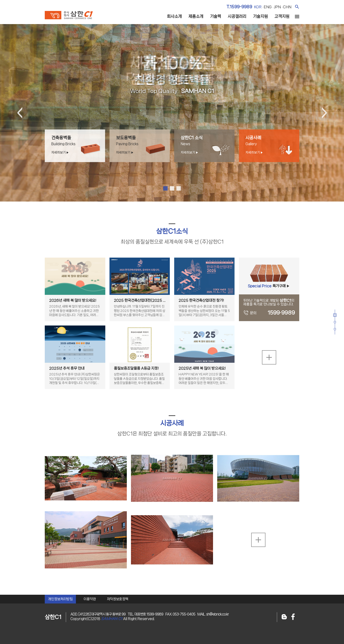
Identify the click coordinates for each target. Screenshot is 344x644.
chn (287, 7)
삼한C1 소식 (208, 145)
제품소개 (196, 16)
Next (324, 113)
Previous (20, 113)
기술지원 (260, 16)
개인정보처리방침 (60, 599)
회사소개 (174, 16)
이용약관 (90, 599)
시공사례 (272, 145)
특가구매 (269, 288)
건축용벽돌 (78, 145)
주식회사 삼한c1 (69, 15)
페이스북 (293, 617)
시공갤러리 (237, 16)
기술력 (216, 16)
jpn (277, 7)
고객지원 (282, 16)
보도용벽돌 (143, 145)
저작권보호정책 (118, 599)
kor (258, 7)
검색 (297, 7)
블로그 (284, 617)
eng (268, 7)
